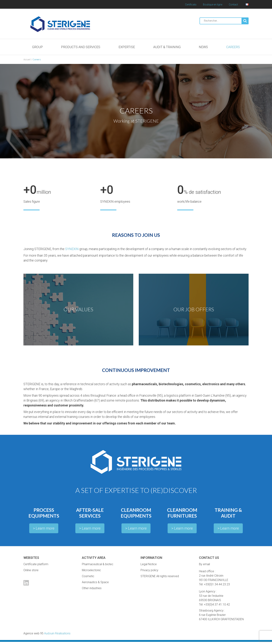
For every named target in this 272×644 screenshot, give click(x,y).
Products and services (81, 47)
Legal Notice (149, 566)
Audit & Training (167, 47)
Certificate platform (36, 566)
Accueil (27, 59)
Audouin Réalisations (47, 636)
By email (204, 566)
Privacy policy (149, 572)
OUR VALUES (78, 311)
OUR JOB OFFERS (194, 311)
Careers (233, 47)
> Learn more (44, 530)
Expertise (127, 47)
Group (37, 47)
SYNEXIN (72, 249)
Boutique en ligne (213, 5)
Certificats (191, 5)
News (203, 47)
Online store (31, 572)
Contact (233, 5)
